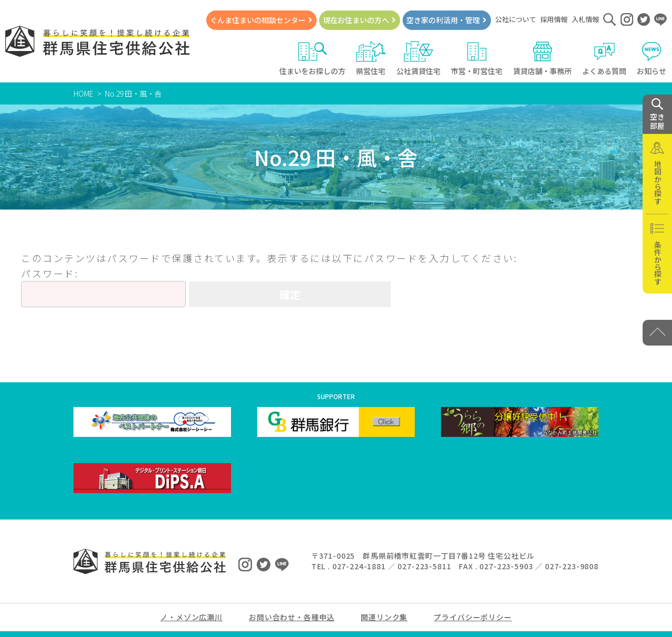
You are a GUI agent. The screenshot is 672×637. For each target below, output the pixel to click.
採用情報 (554, 19)
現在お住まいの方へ (356, 20)
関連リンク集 (384, 617)
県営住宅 (371, 59)
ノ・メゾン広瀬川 (191, 617)
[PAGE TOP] (657, 333)
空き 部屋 (657, 114)
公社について (516, 19)
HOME (83, 93)
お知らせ (652, 59)
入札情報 (585, 19)
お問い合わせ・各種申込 (292, 617)
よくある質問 (604, 59)
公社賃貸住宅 (418, 59)
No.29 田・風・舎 (133, 93)
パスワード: (103, 287)
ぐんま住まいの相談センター (258, 20)
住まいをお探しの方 (312, 59)
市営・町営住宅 (477, 59)
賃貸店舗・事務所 (542, 59)
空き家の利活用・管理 (443, 20)
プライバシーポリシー (472, 617)
